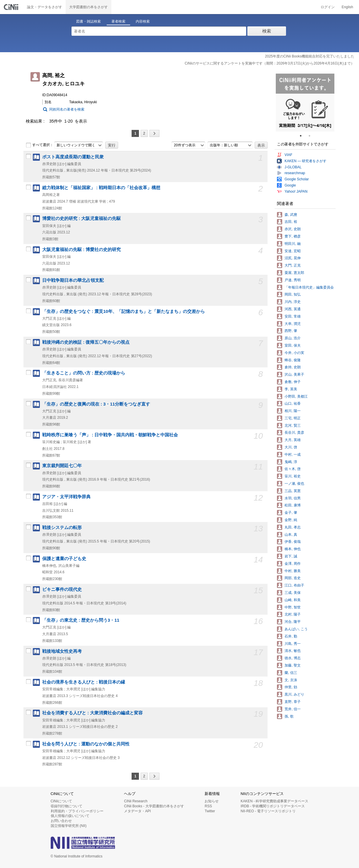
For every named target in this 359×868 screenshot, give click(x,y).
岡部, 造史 (293, 578)
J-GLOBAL (293, 167)
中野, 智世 (293, 607)
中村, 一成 (293, 455)
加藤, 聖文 (293, 665)
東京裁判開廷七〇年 (62, 466)
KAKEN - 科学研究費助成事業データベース (274, 801)
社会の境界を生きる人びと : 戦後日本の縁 (84, 682)
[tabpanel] (305, 103)
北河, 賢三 (293, 425)
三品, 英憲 (293, 491)
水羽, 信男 (293, 498)
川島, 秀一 (293, 644)
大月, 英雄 (293, 440)
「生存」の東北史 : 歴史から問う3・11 (81, 620)
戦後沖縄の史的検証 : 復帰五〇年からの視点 (86, 342)
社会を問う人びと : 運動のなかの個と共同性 (86, 744)
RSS (208, 806)
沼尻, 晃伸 (293, 258)
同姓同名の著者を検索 (67, 109)
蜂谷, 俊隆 (293, 360)
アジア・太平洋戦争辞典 (66, 497)
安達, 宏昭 (293, 251)
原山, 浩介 (293, 338)
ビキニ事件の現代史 (62, 589)
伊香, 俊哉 (293, 542)
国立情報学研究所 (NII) (69, 826)
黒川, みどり (294, 694)
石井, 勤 (291, 636)
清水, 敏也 (293, 651)
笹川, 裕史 (293, 476)
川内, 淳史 (293, 302)
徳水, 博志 (293, 658)
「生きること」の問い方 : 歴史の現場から (84, 373)
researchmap (295, 173)
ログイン (328, 7)
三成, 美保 (293, 593)
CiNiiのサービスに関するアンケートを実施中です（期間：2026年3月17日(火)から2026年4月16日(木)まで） (269, 63)
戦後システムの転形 (62, 528)
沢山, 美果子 (294, 374)
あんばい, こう (296, 629)
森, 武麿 (291, 215)
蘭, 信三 (291, 673)
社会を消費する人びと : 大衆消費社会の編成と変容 (92, 713)
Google (290, 185)
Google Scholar (297, 179)
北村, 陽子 (293, 614)
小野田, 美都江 (296, 396)
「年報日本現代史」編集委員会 (309, 287)
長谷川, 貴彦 (294, 433)
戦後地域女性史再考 (62, 651)
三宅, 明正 (293, 418)
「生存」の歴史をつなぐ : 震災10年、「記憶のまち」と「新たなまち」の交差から (124, 311)
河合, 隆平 (293, 622)
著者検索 (118, 21)
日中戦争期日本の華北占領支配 (73, 280)
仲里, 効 (291, 687)
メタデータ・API (137, 811)
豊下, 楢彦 (293, 236)
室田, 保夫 (293, 345)
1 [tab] (303, 136)
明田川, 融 (293, 244)
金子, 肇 (291, 513)
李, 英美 (291, 389)
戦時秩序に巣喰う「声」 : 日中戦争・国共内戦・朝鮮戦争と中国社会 (110, 435)
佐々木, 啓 (293, 469)
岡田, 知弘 (293, 294)
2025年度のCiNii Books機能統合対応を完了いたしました (310, 56)
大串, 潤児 (293, 324)
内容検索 (143, 21)
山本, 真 (291, 535)
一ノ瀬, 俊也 (294, 484)
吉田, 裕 (291, 222)
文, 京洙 (291, 680)
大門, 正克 (293, 265)
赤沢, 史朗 (293, 229)
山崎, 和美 (293, 600)
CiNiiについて (61, 801)
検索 (267, 31)
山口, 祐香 (293, 404)
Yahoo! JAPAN (296, 191)
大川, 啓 (291, 447)
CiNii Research (136, 801)
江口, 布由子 (294, 585)
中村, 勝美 (293, 571)
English (347, 7)
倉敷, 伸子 (293, 382)
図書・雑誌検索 (89, 21)
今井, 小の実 (294, 353)
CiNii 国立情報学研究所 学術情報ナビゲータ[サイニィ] (12, 7)
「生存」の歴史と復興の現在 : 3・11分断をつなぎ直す (96, 404)
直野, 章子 (293, 702)
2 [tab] (312, 136)
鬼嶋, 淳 (291, 462)
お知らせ (212, 801)
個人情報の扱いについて (70, 816)
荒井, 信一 (293, 709)
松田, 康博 (293, 505)
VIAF (289, 155)
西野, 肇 (291, 331)
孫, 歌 (289, 716)
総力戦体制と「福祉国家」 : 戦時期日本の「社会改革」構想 (101, 188)
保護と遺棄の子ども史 (64, 559)
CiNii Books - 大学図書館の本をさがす (154, 806)
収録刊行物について (67, 806)
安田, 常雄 (293, 316)
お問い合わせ (61, 821)
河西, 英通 (293, 309)
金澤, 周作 (293, 564)
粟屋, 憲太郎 (294, 273)
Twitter (210, 811)
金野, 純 (291, 520)
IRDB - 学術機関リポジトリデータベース (273, 806)
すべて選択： (40, 145)
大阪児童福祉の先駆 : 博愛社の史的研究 (81, 250)
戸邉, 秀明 (293, 280)
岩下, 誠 (291, 556)
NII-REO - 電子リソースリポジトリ (268, 811)
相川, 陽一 (293, 411)
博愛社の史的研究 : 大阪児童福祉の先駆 (81, 218)
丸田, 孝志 (293, 527)
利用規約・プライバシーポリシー (77, 811)
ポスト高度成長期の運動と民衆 (73, 157)
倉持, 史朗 (293, 367)
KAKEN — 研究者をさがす (306, 161)
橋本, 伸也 (293, 549)
